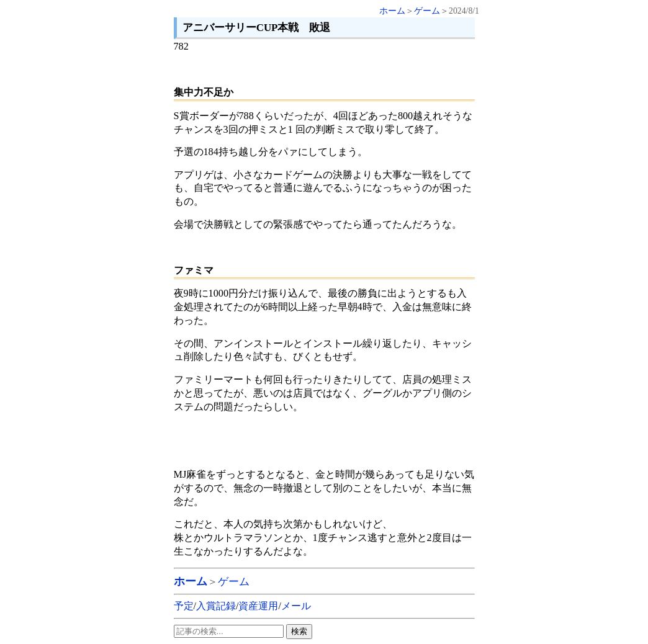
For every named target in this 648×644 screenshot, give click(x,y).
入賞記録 (216, 606)
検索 (299, 631)
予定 (184, 606)
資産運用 (258, 606)
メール (296, 606)
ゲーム (427, 11)
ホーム (392, 11)
